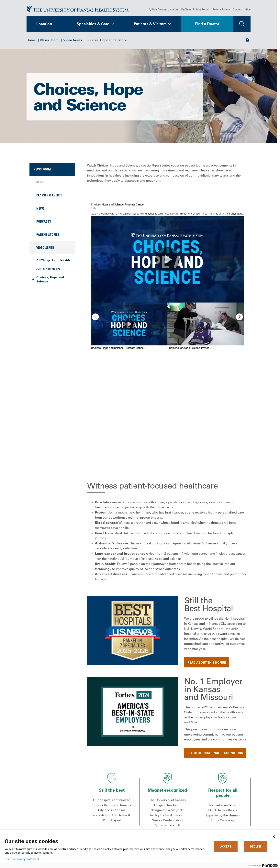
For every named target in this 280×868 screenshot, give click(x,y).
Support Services (159, 820)
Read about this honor (207, 535)
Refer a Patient (221, 11)
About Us (120, 791)
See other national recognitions (215, 626)
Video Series (73, 41)
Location (44, 25)
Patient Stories (48, 236)
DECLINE (256, 847)
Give (248, 11)
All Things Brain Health (53, 262)
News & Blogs (123, 815)
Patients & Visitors (150, 25)
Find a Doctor (207, 25)
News (40, 210)
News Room (49, 41)
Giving (207, 815)
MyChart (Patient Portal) (195, 11)
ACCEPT (226, 847)
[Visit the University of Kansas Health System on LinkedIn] (57, 827)
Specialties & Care (93, 25)
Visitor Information (160, 825)
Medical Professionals (218, 796)
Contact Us (121, 796)
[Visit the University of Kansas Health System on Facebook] (31, 827)
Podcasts (44, 223)
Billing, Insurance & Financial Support (167, 798)
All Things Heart (48, 270)
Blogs (41, 183)
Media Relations (214, 820)
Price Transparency (160, 806)
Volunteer (120, 825)
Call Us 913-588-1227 (45, 809)
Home (31, 41)
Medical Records (158, 815)
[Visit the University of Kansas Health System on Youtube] (83, 827)
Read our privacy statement (22, 859)
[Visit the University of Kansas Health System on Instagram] (70, 827)
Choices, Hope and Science (50, 281)
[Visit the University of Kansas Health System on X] (44, 827)
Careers (237, 11)
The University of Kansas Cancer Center (226, 808)
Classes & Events (49, 197)
